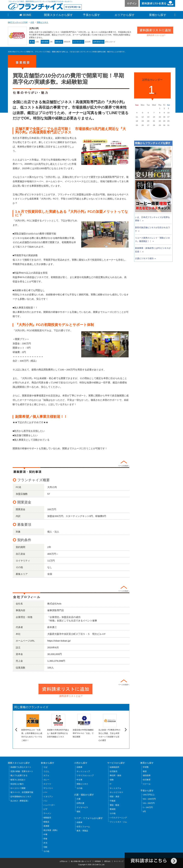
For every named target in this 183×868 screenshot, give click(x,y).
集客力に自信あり (18, 780)
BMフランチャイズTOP (18, 22)
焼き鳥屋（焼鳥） (51, 830)
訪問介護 (80, 803)
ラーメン (47, 813)
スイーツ (47, 784)
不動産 (113, 801)
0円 (144, 812)
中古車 (80, 780)
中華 (45, 834)
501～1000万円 (149, 799)
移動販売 (47, 818)
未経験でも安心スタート (21, 767)
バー (45, 792)
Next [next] (126, 730)
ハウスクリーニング (118, 818)
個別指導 (147, 775)
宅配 (45, 847)
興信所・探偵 (115, 775)
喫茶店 (46, 822)
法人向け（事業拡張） (20, 801)
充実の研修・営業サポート (22, 771)
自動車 (80, 767)
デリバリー (48, 788)
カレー (46, 780)
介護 (79, 799)
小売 (32, 22)
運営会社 (107, 861)
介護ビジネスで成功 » (145, 258)
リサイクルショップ (85, 775)
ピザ (45, 809)
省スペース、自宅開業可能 (22, 792)
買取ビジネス (42, 22)
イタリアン (48, 797)
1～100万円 (148, 807)
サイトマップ (119, 861)
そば (45, 767)
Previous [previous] (16, 730)
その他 (46, 851)
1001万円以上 (149, 795)
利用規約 (98, 861)
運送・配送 (115, 805)
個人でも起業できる (19, 775)
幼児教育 (147, 780)
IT (111, 784)
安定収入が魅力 (17, 784)
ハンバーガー (49, 805)
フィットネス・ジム (118, 822)
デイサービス (82, 807)
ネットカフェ (115, 788)
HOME (27, 15)
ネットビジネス (116, 792)
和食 (45, 839)
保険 (112, 780)
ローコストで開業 (18, 788)
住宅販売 (114, 771)
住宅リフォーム (83, 827)
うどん (46, 771)
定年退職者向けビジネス (21, 797)
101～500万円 (149, 803)
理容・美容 (115, 797)
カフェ (46, 775)
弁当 (45, 843)
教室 (145, 771)
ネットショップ (83, 771)
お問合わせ (64, 861)
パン (45, 801)
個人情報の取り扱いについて (81, 861)
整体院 (113, 809)
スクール (147, 784)
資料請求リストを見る (157, 3)
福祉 (79, 812)
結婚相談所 (115, 767)
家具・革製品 (82, 831)
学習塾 (146, 767)
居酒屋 (46, 826)
